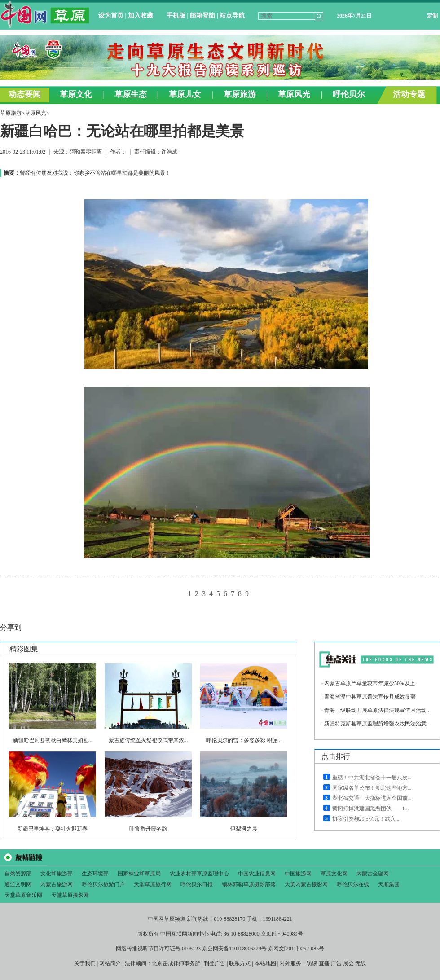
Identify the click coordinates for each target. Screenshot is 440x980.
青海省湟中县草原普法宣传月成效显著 (370, 697)
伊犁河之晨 (244, 829)
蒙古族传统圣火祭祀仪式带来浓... (148, 740)
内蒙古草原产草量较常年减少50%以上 (370, 683)
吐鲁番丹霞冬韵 (148, 829)
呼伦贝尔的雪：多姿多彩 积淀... (244, 740)
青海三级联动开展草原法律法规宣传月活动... (377, 710)
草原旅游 (11, 113)
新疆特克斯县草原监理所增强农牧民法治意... (377, 724)
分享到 (11, 627)
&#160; (220, 53)
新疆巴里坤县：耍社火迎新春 (53, 829)
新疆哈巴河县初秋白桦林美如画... (53, 740)
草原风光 (35, 113)
